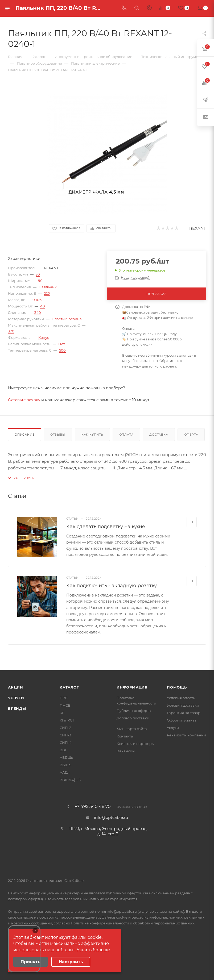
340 (38, 312)
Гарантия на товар (184, 713)
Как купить (92, 435)
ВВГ (63, 750)
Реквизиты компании (186, 735)
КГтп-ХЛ (67, 720)
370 (11, 331)
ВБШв (65, 765)
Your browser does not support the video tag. (24, 949)
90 (40, 281)
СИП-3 (65, 735)
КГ (62, 713)
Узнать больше (93, 950)
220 (47, 293)
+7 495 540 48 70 (93, 807)
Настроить (71, 962)
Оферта (191, 435)
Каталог (69, 687)
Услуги (16, 698)
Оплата (126, 435)
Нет (62, 344)
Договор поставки (133, 718)
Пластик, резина (67, 319)
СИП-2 (65, 728)
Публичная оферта (134, 711)
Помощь (177, 687)
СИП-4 (66, 743)
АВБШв (66, 757)
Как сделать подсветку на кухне (106, 527)
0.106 (37, 300)
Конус (44, 337)
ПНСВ (65, 705)
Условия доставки (183, 705)
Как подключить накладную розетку (112, 586)
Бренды (17, 708)
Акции (16, 687)
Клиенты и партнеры (135, 744)
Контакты (125, 736)
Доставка (159, 435)
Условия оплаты (181, 698)
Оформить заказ (182, 720)
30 (38, 274)
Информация (132, 687)
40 (43, 306)
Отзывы (58, 435)
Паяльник (48, 287)
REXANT (198, 228)
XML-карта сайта (132, 729)
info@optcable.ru (111, 817)
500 (62, 350)
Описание (24, 435)
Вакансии (126, 751)
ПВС (64, 698)
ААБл (65, 772)
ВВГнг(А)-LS (70, 780)
